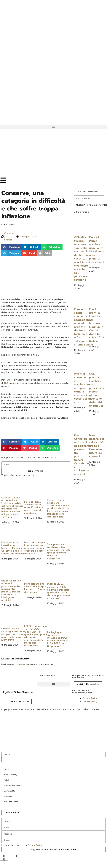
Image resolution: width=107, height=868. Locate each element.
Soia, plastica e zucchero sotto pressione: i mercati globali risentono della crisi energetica (58, 551)
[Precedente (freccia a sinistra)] (2, 859)
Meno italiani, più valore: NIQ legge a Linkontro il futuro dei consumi (35, 588)
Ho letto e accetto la (23, 845)
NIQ (6, 383)
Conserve (9, 233)
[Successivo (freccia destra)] (6, 859)
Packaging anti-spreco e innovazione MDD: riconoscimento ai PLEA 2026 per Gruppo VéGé (57, 639)
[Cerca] (3, 760)
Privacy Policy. (35, 845)
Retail (6, 780)
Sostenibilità (10, 791)
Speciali (8, 240)
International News (12, 785)
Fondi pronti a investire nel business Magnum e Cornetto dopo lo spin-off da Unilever (13, 548)
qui (10, 355)
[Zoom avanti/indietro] (2, 856)
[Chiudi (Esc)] (15, 856)
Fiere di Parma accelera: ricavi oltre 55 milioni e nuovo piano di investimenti (34, 507)
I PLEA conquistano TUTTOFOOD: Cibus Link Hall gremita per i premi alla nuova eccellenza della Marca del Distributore (36, 636)
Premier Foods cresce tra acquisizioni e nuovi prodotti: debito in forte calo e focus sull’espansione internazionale (58, 508)
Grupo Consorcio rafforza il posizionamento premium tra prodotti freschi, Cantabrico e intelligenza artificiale (11, 590)
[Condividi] (10, 856)
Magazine (8, 796)
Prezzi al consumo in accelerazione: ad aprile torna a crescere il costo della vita (35, 548)
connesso (20, 664)
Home (7, 769)
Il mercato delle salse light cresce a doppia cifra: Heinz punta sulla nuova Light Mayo (13, 634)
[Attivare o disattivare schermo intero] (6, 856)
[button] (54, 127)
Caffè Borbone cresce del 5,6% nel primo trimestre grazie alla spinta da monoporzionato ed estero (58, 591)
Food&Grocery (11, 775)
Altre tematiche (11, 802)
